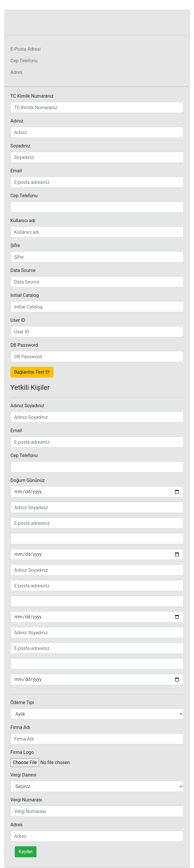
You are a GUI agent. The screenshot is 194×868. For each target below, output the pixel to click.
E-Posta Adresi (25, 49)
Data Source (23, 270)
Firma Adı (20, 727)
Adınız (17, 121)
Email (16, 171)
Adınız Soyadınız (27, 406)
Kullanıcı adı (23, 221)
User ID (18, 320)
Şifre (15, 245)
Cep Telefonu (24, 61)
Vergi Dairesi (23, 775)
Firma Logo (22, 752)
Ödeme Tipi (22, 702)
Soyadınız (20, 146)
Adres (16, 72)
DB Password (24, 345)
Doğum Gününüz (28, 480)
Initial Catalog (25, 295)
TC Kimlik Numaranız (32, 96)
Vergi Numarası (26, 800)
